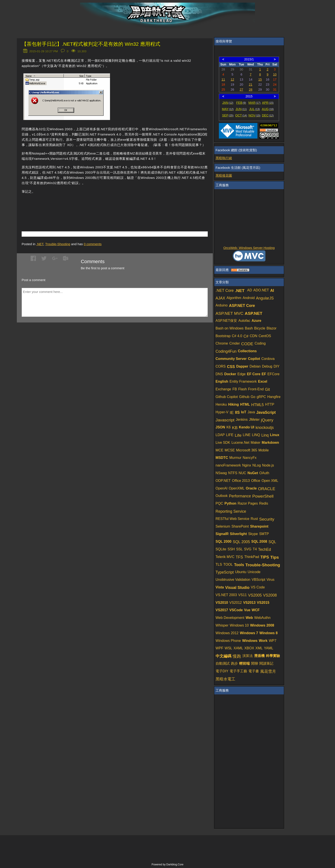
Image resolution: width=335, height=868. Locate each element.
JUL (254, 109)
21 (251, 85)
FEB (241, 103)
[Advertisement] (73, 206)
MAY (228, 109)
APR (268, 103)
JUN (241, 109)
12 (232, 79)
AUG (268, 109)
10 (275, 74)
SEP (228, 115)
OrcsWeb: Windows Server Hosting (249, 248)
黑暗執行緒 (224, 158)
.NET (40, 244)
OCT (241, 115)
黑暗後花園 (224, 175)
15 (260, 79)
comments (93, 244)
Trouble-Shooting (58, 244)
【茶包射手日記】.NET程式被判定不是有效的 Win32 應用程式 (91, 44)
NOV (254, 115)
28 (251, 90)
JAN (228, 103)
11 (223, 79)
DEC (268, 115)
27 (241, 90)
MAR (254, 103)
